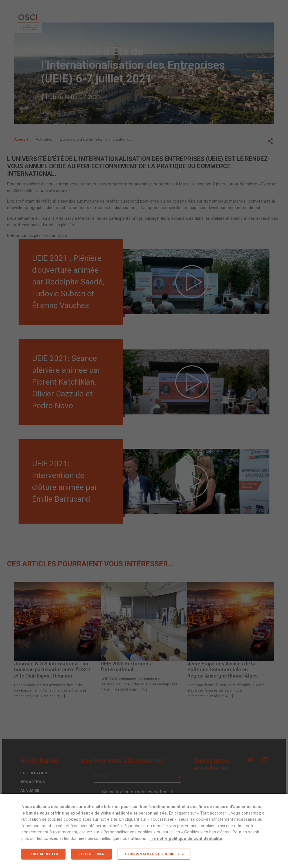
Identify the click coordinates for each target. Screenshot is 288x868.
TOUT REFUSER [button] (92, 854)
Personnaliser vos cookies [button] (152, 854)
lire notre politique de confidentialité (186, 838)
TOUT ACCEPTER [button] (43, 854)
